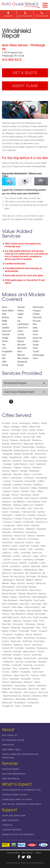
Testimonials (8, 745)
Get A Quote (25, 73)
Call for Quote (42, 14)
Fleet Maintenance (11, 778)
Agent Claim (25, 86)
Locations (8, 14)
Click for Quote (25, 14)
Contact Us (7, 825)
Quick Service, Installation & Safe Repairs (22, 804)
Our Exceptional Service (13, 740)
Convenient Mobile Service (15, 795)
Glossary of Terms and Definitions (18, 834)
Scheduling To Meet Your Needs (17, 799)
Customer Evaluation (12, 830)
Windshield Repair (15, 383)
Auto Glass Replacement (19, 392)
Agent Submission (10, 820)
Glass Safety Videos (11, 749)
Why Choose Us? (10, 735)
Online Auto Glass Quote (14, 815)
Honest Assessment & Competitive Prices (21, 790)
